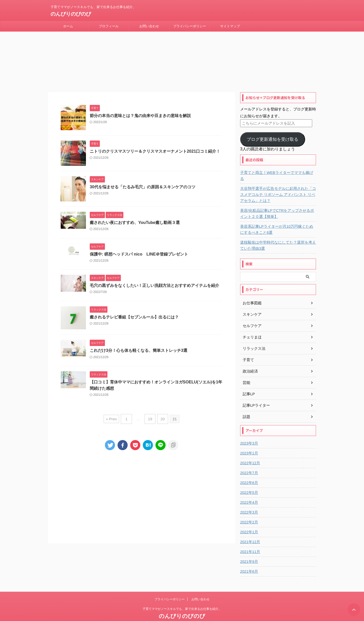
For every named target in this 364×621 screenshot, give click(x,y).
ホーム (68, 26)
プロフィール (109, 26)
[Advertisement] (142, 490)
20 (162, 414)
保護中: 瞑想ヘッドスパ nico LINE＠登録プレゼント (139, 249)
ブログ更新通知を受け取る (272, 134)
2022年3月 (249, 501)
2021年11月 (250, 540)
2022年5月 (249, 481)
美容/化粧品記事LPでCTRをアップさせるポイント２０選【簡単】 (277, 202)
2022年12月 (250, 452)
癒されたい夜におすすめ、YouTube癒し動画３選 (134, 217)
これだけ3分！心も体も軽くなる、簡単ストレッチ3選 (139, 346)
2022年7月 (249, 462)
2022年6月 (249, 471)
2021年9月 (249, 550)
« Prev (113, 414)
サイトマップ (230, 26)
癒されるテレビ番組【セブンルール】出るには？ (134, 312)
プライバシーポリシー (190, 26)
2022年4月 (249, 491)
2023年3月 (249, 432)
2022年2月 (249, 511)
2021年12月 (250, 531)
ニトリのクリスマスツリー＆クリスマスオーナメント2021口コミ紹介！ (155, 146)
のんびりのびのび (71, 14)
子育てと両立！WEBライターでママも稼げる (276, 167)
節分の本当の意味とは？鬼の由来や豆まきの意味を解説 (140, 110)
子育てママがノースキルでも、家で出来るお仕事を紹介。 (182, 597)
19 (150, 414)
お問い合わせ (149, 26)
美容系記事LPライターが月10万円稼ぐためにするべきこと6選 (278, 218)
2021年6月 (249, 560)
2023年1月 (249, 442)
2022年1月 (249, 521)
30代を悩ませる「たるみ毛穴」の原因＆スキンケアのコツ (143, 181)
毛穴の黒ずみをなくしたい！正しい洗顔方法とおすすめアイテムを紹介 (154, 280)
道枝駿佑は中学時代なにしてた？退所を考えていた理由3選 (277, 234)
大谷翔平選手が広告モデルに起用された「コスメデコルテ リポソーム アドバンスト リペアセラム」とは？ (277, 183)
